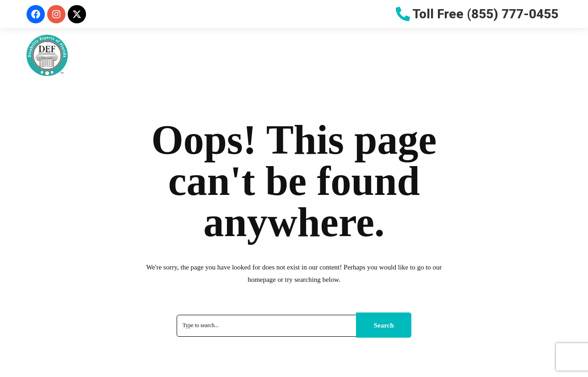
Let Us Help (439, 54)
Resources (371, 54)
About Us (160, 54)
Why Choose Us (225, 54)
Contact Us (533, 54)
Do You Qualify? (304, 54)
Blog (486, 54)
